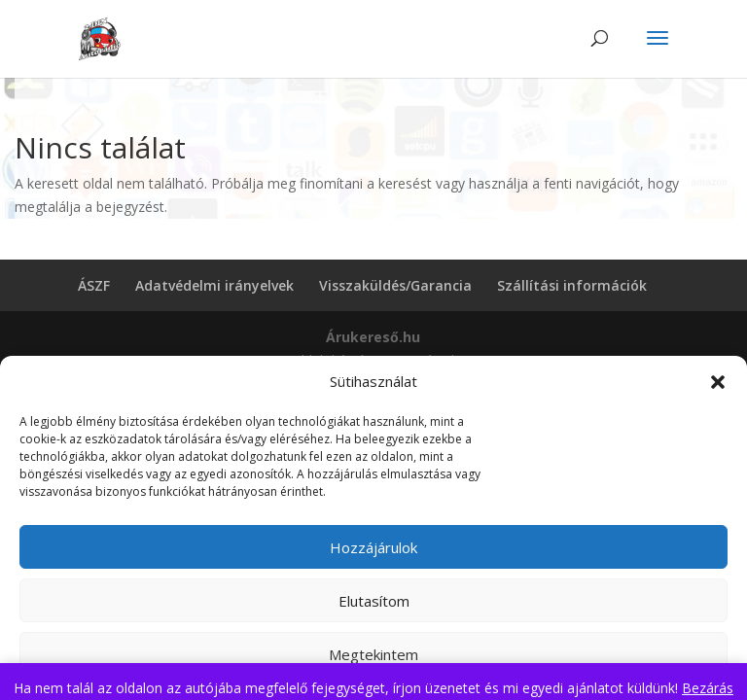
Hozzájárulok (373, 547)
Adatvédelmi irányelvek (214, 285)
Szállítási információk (572, 285)
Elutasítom (374, 601)
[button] (718, 382)
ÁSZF (94, 285)
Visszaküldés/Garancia (395, 285)
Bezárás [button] (708, 688)
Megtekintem (373, 654)
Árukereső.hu (373, 337)
